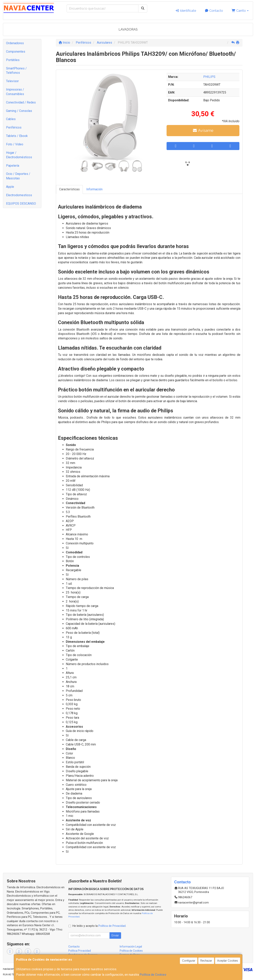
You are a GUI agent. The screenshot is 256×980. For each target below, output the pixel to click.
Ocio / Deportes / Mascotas (18, 176)
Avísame (203, 130)
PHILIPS (209, 77)
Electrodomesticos (19, 195)
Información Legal (131, 947)
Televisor (12, 81)
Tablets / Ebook (17, 136)
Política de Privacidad (112, 926)
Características (69, 189)
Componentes (16, 52)
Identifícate (186, 11)
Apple (10, 187)
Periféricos (14, 127)
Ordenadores (15, 43)
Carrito (240, 11)
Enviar (115, 935)
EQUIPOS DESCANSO (21, 204)
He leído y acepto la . (99, 926)
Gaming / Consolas (19, 111)
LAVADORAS (128, 29)
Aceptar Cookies (228, 961)
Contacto (214, 11)
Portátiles (13, 60)
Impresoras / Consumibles (15, 92)
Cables (11, 119)
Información (94, 189)
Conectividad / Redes (21, 102)
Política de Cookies (153, 975)
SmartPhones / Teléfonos (16, 71)
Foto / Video (15, 144)
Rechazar (206, 961)
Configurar (189, 961)
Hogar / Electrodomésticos (19, 155)
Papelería (13, 166)
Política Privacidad (80, 951)
